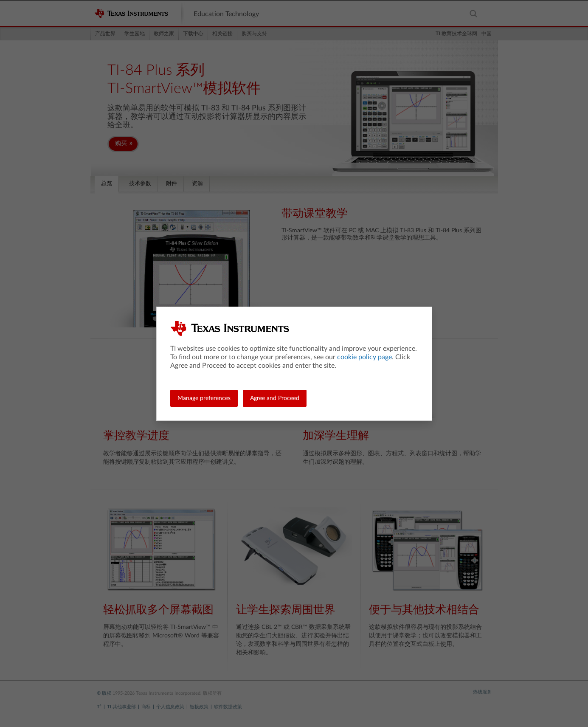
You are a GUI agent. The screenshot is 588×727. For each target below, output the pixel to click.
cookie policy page (364, 357)
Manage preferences (204, 398)
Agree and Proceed (275, 398)
